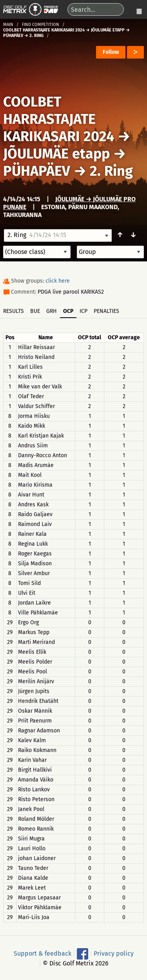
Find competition (41, 25)
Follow (111, 52)
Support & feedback (43, 953)
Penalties (106, 311)
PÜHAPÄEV (37, 171)
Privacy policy (114, 953)
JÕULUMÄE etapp (56, 154)
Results (14, 311)
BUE (35, 311)
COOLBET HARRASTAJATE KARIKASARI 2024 (59, 119)
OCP (68, 311)
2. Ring (111, 171)
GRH (52, 311)
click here (58, 281)
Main (8, 25)
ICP (83, 311)
